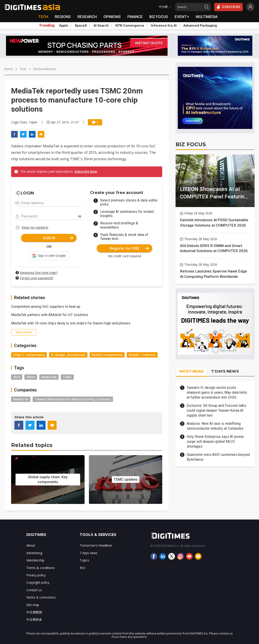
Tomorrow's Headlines (96, 545)
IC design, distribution (68, 355)
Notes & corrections (41, 597)
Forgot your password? (37, 278)
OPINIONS (112, 17)
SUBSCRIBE (228, 7)
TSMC (67, 377)
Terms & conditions (41, 568)
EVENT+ (182, 17)
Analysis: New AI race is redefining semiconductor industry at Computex (215, 426)
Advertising (34, 553)
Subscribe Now (86, 171)
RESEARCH (87, 17)
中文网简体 (34, 619)
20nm (31, 377)
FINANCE (135, 17)
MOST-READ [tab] (192, 371)
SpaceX (81, 26)
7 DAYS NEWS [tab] (225, 371)
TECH (43, 17)
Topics (84, 560)
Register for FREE (129, 248)
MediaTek (49, 377)
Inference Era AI (164, 26)
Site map (33, 605)
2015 (17, 377)
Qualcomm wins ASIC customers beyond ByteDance (218, 457)
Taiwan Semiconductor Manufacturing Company (73, 399)
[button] (49, 256)
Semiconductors (45, 69)
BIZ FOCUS (159, 17)
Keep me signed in (35, 227)
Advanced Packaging (200, 26)
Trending (47, 26)
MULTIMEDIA (207, 17)
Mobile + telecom (142, 355)
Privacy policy (36, 575)
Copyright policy (38, 582)
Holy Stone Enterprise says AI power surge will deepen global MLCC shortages (215, 442)
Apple (64, 26)
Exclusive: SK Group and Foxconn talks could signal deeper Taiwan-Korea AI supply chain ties (216, 411)
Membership (35, 560)
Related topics (32, 445)
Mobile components (107, 355)
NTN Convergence (130, 26)
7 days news (89, 553)
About (31, 545)
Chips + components (29, 355)
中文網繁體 (34, 612)
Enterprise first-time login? (39, 273)
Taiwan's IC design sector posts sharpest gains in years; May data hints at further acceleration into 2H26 (217, 393)
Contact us (34, 590)
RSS (82, 568)
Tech (23, 69)
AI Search (101, 26)
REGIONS (63, 17)
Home (9, 69)
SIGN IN (58, 238)
